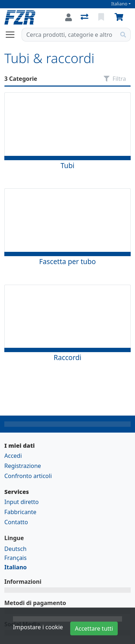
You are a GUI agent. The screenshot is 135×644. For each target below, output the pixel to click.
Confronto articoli (28, 476)
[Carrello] (120, 17)
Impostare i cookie (38, 627)
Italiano (119, 4)
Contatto (16, 522)
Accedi (13, 456)
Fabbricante (20, 512)
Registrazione (23, 466)
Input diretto (22, 502)
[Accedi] (69, 17)
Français (15, 558)
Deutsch (15, 549)
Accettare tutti (94, 628)
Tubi (67, 165)
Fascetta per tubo (67, 261)
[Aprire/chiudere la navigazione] (13, 35)
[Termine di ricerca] (69, 35)
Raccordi (67, 357)
